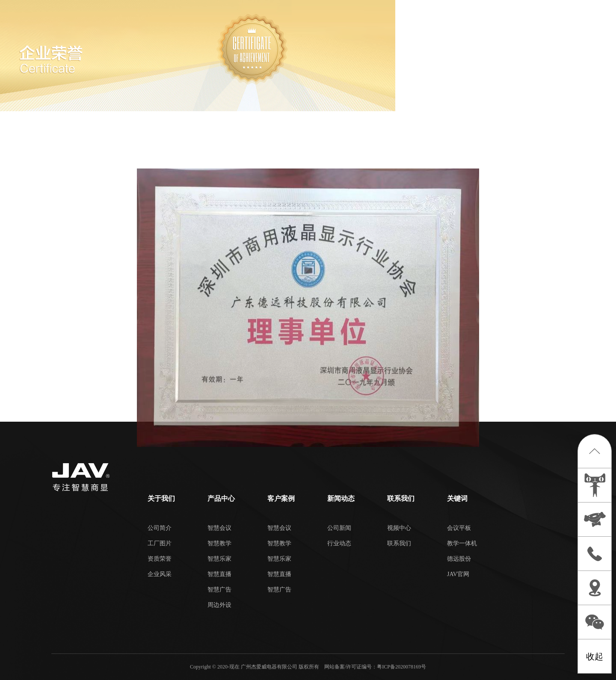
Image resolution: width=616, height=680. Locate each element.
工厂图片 (160, 543)
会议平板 (459, 528)
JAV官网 (458, 574)
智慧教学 (219, 543)
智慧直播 (219, 574)
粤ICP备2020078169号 (401, 667)
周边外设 (219, 605)
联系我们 (399, 543)
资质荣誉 (160, 559)
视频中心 (399, 528)
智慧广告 (219, 590)
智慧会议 (219, 528)
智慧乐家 (219, 559)
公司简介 (160, 528)
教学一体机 (462, 543)
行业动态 (339, 543)
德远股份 (459, 559)
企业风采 (160, 574)
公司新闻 (339, 528)
